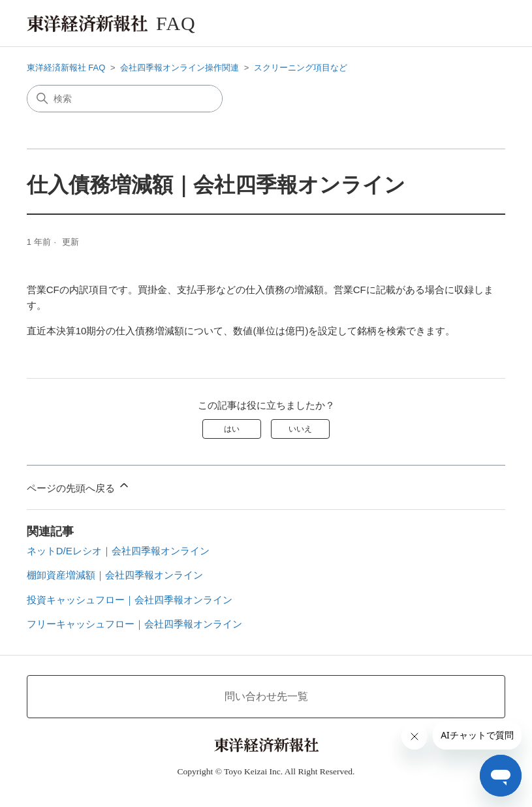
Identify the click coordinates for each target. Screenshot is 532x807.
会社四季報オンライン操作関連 (180, 68)
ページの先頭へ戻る (79, 486)
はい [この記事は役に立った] (232, 429)
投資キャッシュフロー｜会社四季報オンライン (130, 600)
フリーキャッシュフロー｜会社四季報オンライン (134, 624)
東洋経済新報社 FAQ (66, 68)
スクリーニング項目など (301, 68)
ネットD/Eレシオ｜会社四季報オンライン (118, 551)
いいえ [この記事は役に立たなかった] (300, 429)
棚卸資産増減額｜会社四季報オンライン (115, 575)
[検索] (125, 99)
